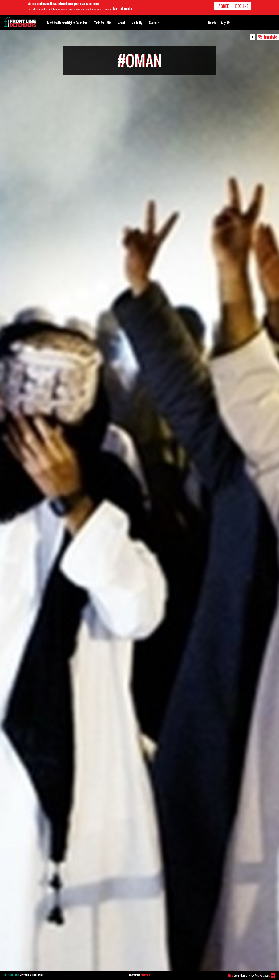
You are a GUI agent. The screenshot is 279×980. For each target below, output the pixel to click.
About (122, 23)
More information (123, 8)
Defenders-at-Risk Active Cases (249, 975)
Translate (270, 37)
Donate (212, 23)
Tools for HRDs (103, 23)
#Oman (146, 975)
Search (154, 22)
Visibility (137, 23)
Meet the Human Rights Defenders (67, 23)
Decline (242, 6)
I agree (223, 6)
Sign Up (226, 23)
